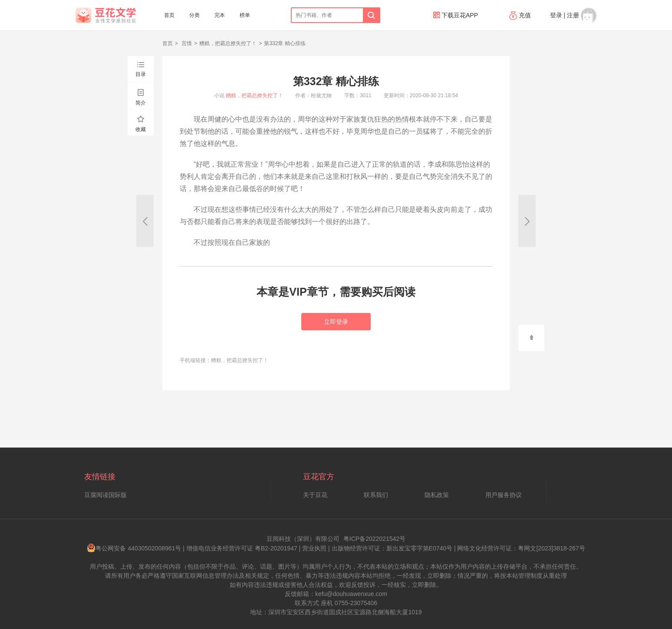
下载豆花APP (456, 15)
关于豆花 (315, 495)
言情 (186, 43)
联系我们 (376, 495)
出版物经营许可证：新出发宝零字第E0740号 (392, 548)
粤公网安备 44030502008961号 (134, 548)
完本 (220, 15)
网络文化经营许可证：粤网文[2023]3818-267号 (521, 548)
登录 (556, 15)
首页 (169, 15)
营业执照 (314, 548)
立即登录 (336, 322)
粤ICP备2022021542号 (374, 539)
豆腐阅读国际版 (105, 495)
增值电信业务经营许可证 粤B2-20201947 (242, 548)
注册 (573, 15)
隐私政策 (437, 495)
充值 (521, 15)
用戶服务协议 (504, 495)
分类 (194, 15)
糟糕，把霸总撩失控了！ (228, 43)
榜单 (245, 15)
